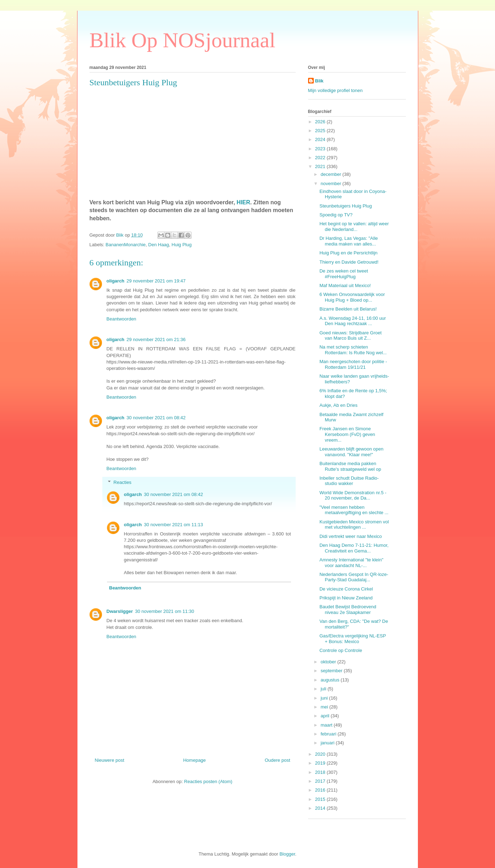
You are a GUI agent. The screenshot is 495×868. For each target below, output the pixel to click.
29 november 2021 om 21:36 (156, 339)
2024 (321, 139)
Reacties (122, 482)
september (332, 671)
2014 (321, 808)
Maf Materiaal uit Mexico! (345, 285)
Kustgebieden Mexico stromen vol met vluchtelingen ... (354, 525)
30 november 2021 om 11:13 (173, 525)
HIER (243, 202)
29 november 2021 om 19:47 (156, 281)
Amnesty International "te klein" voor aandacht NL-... (351, 563)
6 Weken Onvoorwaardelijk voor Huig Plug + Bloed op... (352, 297)
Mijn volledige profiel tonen (335, 90)
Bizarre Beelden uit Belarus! (348, 309)
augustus (330, 680)
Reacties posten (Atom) (208, 781)
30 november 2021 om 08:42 (156, 418)
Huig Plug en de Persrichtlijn (348, 253)
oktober (329, 662)
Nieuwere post (110, 760)
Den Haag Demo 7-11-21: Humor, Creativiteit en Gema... (354, 548)
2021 (321, 166)
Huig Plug (182, 245)
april (325, 716)
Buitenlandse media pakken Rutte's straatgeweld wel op (350, 466)
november (331, 184)
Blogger (287, 854)
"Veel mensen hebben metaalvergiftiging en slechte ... (354, 510)
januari (328, 743)
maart (327, 725)
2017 (321, 781)
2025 (321, 131)
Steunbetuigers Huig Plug (346, 206)
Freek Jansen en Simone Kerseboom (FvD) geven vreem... (347, 434)
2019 (321, 763)
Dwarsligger (120, 611)
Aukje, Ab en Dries (338, 405)
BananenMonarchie (126, 245)
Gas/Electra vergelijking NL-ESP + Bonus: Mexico (353, 639)
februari (329, 734)
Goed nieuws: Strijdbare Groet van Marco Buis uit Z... (351, 336)
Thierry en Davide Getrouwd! (349, 262)
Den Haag (159, 245)
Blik (319, 81)
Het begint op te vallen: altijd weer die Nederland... (354, 227)
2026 (321, 122)
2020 (321, 754)
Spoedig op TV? (336, 215)
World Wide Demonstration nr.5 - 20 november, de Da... (353, 495)
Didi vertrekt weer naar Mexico (351, 536)
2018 (321, 772)
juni (325, 698)
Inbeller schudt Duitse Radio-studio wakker (349, 481)
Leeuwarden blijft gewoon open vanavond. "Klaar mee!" (351, 452)
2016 (321, 790)
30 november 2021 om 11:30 (165, 611)
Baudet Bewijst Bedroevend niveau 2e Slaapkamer (348, 610)
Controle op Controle (341, 650)
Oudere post (278, 760)
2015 (321, 799)
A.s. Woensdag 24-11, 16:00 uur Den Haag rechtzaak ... (353, 321)
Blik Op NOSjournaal (182, 40)
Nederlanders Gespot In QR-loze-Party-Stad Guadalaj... (354, 577)
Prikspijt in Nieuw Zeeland (346, 598)
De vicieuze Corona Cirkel (346, 589)
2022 (321, 158)
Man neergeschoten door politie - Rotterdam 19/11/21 (353, 364)
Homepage (194, 760)
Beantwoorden (122, 319)
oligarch (116, 281)
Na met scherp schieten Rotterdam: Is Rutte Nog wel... (353, 350)
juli (324, 689)
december (331, 174)
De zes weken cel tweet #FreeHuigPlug (344, 274)
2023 (321, 149)
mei (325, 707)
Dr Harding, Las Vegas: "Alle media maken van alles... (349, 241)
